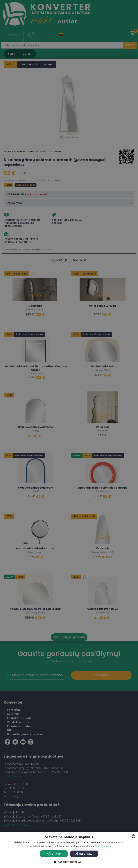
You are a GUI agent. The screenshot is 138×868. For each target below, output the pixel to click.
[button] (69, 862)
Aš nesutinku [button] (84, 854)
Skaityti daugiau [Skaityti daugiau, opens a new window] (104, 846)
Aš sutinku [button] (54, 854)
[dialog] (69, 434)
